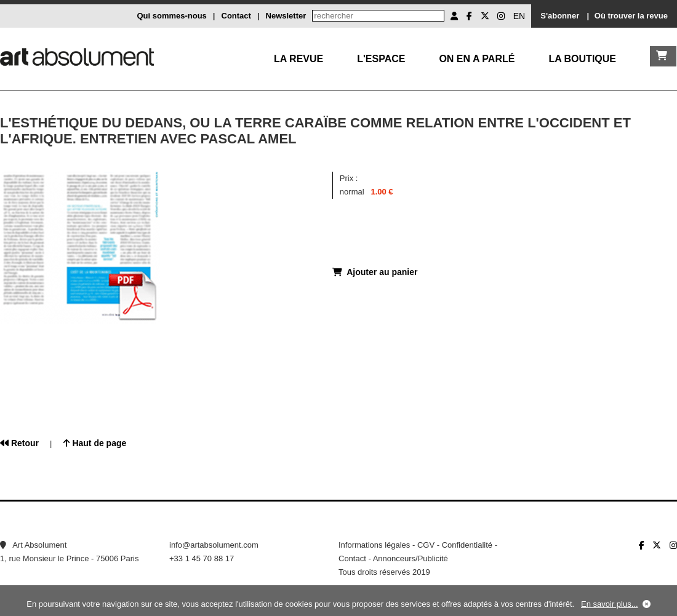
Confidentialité (467, 545)
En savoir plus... (610, 604)
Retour (19, 443)
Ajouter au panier (375, 272)
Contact (236, 16)
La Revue (298, 59)
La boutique (582, 59)
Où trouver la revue (631, 16)
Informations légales (374, 545)
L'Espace (381, 59)
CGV (426, 545)
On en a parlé (477, 59)
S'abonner (560, 16)
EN (519, 16)
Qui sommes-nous (171, 16)
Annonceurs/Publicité (411, 558)
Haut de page (95, 443)
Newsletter (286, 16)
